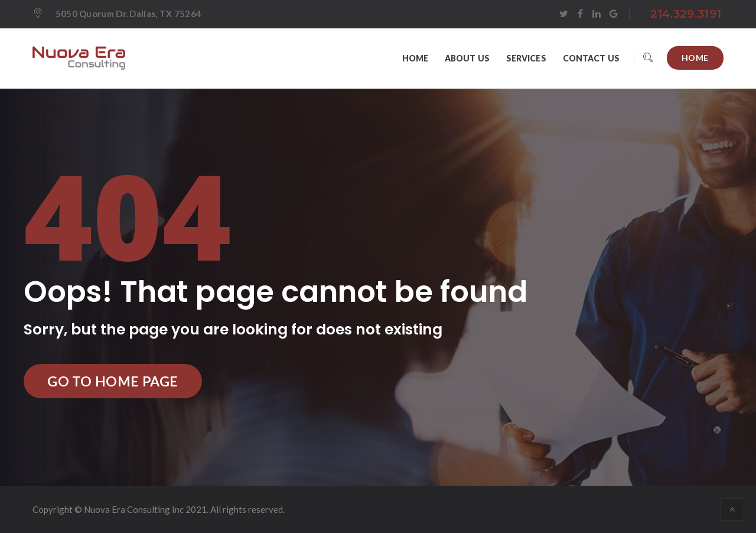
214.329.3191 (686, 14)
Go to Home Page (113, 381)
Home (695, 58)
